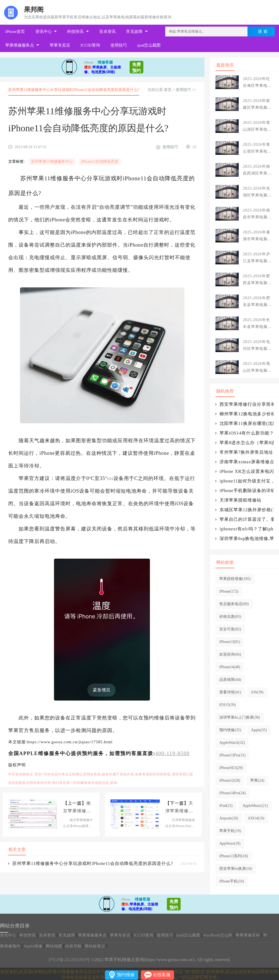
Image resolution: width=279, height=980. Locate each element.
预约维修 (126, 975)
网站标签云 (95, 946)
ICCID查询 (90, 45)
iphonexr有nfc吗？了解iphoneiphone (247, 529)
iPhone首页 (15, 32)
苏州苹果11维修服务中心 (52, 162)
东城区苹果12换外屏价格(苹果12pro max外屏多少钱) (247, 510)
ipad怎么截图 (149, 45)
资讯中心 (44, 32)
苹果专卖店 (60, 45)
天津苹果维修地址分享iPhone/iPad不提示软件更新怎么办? (181, 808)
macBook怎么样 (218, 935)
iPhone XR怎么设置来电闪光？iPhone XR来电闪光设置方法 (247, 471)
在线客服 (162, 975)
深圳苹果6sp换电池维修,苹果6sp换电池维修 (247, 538)
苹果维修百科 (248, 935)
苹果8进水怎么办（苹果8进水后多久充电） (247, 443)
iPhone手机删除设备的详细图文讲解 (247, 491)
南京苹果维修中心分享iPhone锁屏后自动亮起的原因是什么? (77, 808)
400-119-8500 (173, 753)
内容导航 (73, 946)
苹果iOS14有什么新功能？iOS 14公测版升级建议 (247, 433)
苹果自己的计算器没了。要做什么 (247, 519)
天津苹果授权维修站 (240, 500)
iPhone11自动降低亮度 (100, 162)
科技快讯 (75, 32)
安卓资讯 (107, 32)
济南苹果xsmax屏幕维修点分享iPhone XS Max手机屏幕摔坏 (247, 462)
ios (110, 478)
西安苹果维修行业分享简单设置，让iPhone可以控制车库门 (247, 404)
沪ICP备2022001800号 (69, 960)
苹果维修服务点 (20, 45)
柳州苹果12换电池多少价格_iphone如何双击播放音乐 (247, 414)
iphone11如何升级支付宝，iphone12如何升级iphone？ (247, 481)
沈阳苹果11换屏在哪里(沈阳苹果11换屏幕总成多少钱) (247, 423)
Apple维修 (33, 946)
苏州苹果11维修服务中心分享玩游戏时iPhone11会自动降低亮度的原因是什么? (93, 863)
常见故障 (134, 32)
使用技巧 (119, 45)
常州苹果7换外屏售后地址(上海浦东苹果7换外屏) (247, 452)
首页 (168, 90)
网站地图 (54, 946)
